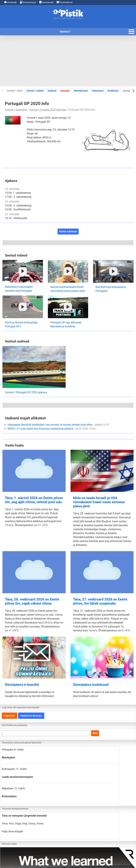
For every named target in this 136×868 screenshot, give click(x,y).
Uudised (52, 91)
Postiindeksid (64, 2)
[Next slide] (133, 91)
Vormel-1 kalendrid (16, 110)
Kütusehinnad (28, 2)
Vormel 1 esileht (35, 91)
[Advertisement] (68, 61)
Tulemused (98, 91)
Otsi (95, 733)
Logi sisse (10, 716)
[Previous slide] (3, 91)
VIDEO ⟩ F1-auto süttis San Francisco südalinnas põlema (51, 429)
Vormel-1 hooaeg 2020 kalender (48, 110)
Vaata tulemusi (68, 231)
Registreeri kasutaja (31, 716)
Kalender (65, 91)
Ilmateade (10, 2)
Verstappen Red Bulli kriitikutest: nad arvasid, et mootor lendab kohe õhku (58, 425)
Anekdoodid (46, 2)
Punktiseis (113, 91)
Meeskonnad (81, 91)
